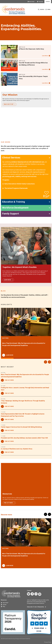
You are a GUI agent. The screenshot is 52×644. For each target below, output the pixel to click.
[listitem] (26, 184)
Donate (4, 605)
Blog (3, 606)
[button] (36, 607)
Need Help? (5, 603)
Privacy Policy (48, 642)
